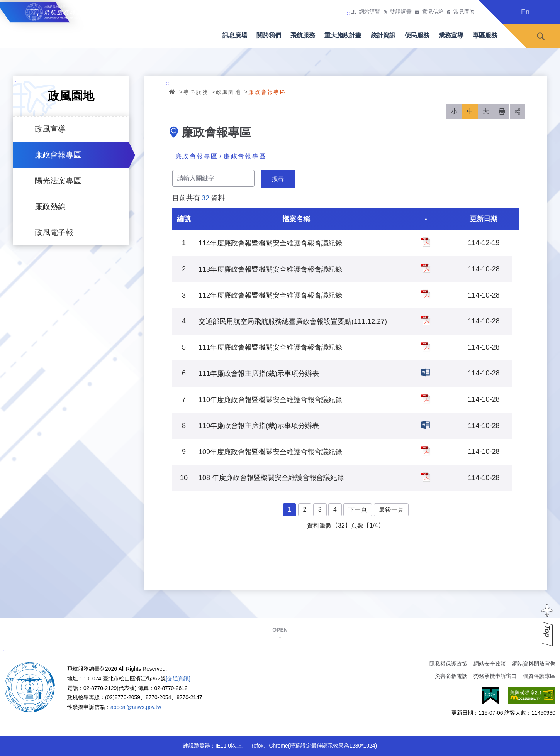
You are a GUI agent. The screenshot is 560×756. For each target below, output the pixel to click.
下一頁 (358, 510)
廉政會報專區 (58, 155)
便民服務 (417, 35)
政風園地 (229, 92)
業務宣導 (451, 35)
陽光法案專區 (58, 181)
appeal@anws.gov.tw (136, 707)
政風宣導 (50, 129)
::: (348, 13)
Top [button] (547, 631)
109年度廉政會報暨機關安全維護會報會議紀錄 (426, 451)
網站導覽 (370, 12)
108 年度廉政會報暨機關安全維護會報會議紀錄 (426, 477)
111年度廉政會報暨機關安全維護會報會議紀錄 (426, 347)
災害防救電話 (451, 676)
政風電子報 (54, 232)
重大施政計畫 (343, 35)
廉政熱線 (50, 206)
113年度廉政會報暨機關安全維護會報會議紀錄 (426, 268)
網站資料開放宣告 (534, 664)
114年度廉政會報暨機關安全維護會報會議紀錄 (426, 242)
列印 (502, 112)
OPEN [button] (280, 630)
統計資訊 (383, 35)
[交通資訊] (178, 678)
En (525, 12)
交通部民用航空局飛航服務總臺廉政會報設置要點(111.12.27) (426, 320)
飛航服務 (303, 35)
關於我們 (269, 35)
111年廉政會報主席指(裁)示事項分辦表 (426, 372)
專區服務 (485, 35)
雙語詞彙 (401, 12)
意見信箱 (433, 12)
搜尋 (541, 36)
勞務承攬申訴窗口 (495, 676)
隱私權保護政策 (448, 664)
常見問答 (464, 12)
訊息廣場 (235, 35)
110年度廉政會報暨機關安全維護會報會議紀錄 (426, 399)
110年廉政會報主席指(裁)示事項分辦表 (426, 425)
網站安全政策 (490, 664)
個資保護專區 (539, 676)
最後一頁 (391, 510)
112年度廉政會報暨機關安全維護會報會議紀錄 (426, 294)
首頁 (173, 91)
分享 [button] (518, 112)
